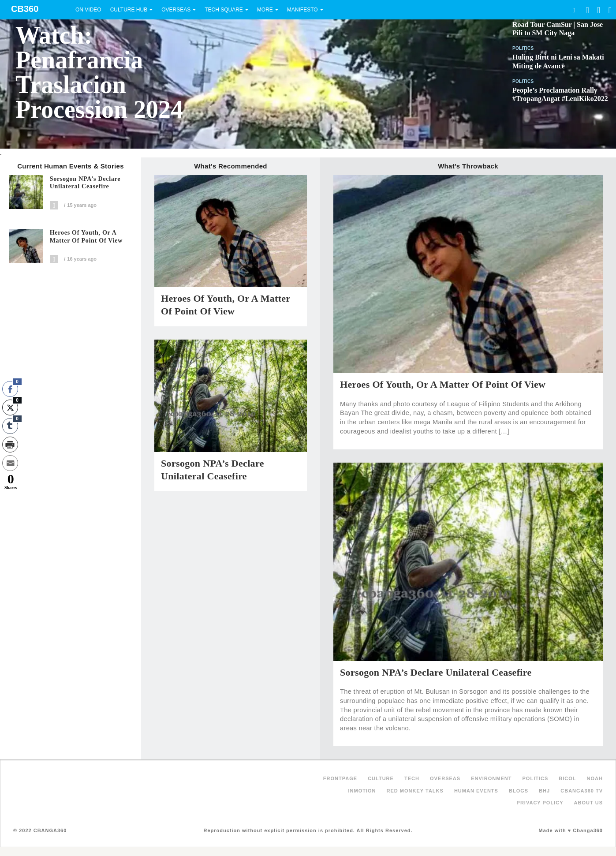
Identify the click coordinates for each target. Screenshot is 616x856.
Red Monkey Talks (415, 791)
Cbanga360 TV (582, 791)
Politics (523, 48)
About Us (588, 803)
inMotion (362, 791)
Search (574, 10)
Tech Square (224, 10)
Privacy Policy (540, 803)
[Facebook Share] (10, 389)
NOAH (595, 778)
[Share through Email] (10, 463)
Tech (412, 778)
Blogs (519, 791)
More (265, 10)
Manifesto (302, 10)
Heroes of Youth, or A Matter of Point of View (86, 237)
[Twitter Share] (10, 407)
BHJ (544, 791)
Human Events (476, 791)
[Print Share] (10, 445)
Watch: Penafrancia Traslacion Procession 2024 (99, 72)
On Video (88, 10)
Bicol (567, 778)
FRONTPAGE (340, 778)
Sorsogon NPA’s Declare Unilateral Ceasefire (85, 183)
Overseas (176, 10)
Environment (491, 778)
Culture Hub (129, 10)
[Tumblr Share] (10, 426)
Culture (381, 778)
